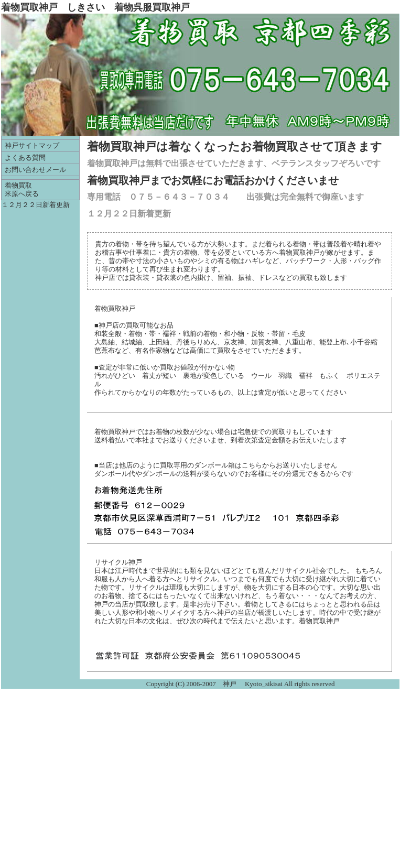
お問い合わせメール (35, 170)
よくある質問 (25, 158)
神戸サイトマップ (32, 146)
